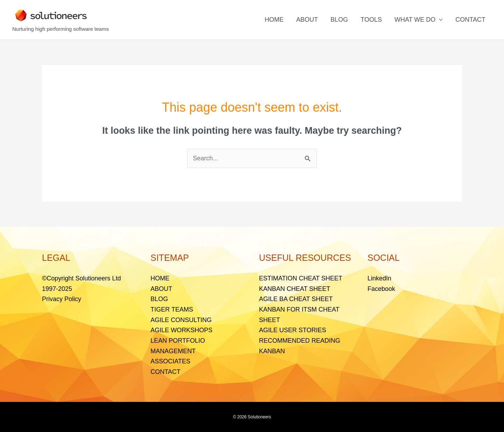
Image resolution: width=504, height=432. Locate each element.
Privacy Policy (62, 299)
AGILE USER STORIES (293, 330)
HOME (274, 20)
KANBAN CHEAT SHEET (295, 289)
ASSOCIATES (170, 361)
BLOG (339, 20)
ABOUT (307, 20)
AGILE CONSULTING (181, 320)
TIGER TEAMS (172, 309)
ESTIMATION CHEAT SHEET (301, 278)
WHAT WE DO (415, 20)
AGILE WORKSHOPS (181, 330)
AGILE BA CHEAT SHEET (296, 299)
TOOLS (371, 20)
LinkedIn (379, 278)
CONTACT (470, 20)
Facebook (381, 289)
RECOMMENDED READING (300, 341)
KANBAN (272, 351)
